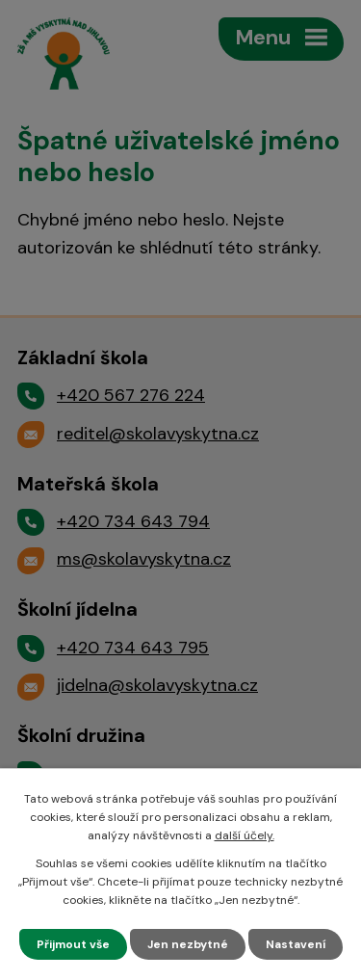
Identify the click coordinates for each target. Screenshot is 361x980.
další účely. (245, 835)
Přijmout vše (73, 944)
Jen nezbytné (188, 944)
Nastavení (296, 944)
